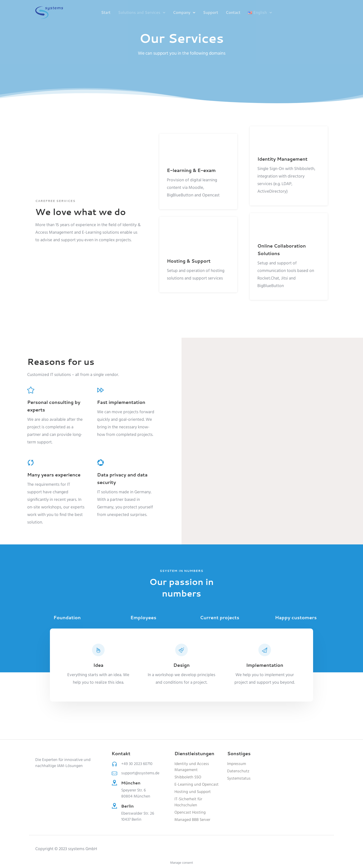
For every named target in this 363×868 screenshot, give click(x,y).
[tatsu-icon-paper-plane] (265, 650)
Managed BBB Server (192, 820)
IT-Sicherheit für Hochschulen (188, 802)
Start (106, 12)
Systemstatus (239, 779)
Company (182, 12)
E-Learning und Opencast (196, 785)
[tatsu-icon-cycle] (31, 462)
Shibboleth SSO (188, 777)
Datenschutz (238, 771)
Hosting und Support (193, 792)
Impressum (237, 764)
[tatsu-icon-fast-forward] (101, 390)
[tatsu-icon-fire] (98, 650)
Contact (233, 12)
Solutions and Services (139, 12)
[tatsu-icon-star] (31, 390)
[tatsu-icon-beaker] (181, 650)
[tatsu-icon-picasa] (101, 462)
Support (210, 12)
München (131, 783)
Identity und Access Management (192, 767)
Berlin (128, 806)
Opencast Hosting (190, 813)
